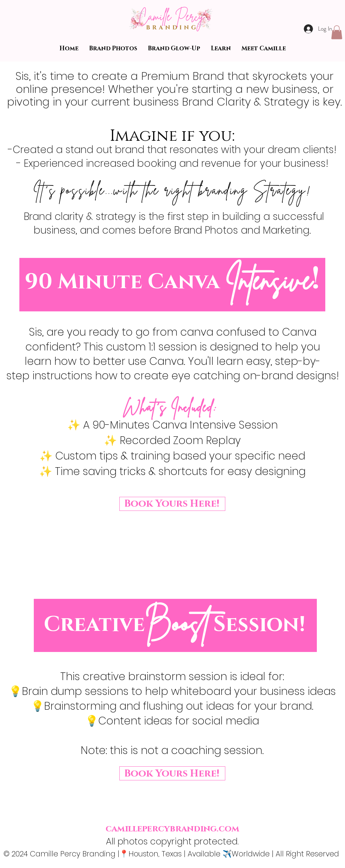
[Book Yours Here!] (172, 504)
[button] (337, 32)
